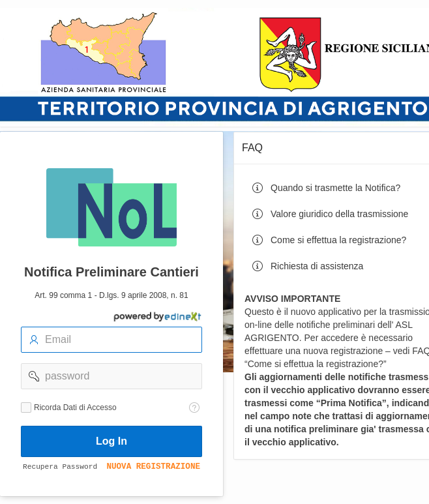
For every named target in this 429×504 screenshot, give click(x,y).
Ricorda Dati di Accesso (75, 408)
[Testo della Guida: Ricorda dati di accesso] (194, 408)
